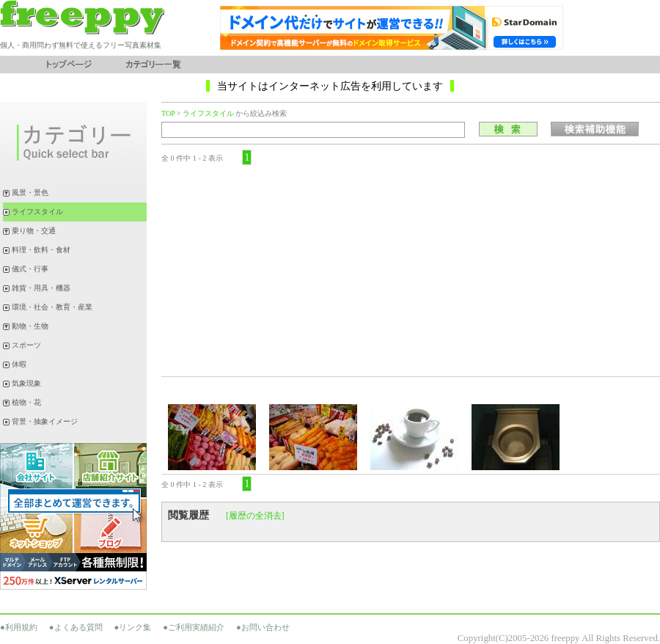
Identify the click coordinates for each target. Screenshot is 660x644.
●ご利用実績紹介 (194, 627)
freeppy (565, 638)
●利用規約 (19, 627)
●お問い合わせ (263, 627)
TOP (168, 113)
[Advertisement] (411, 270)
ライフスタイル (208, 113)
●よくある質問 (76, 627)
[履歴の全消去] (255, 516)
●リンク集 (133, 627)
